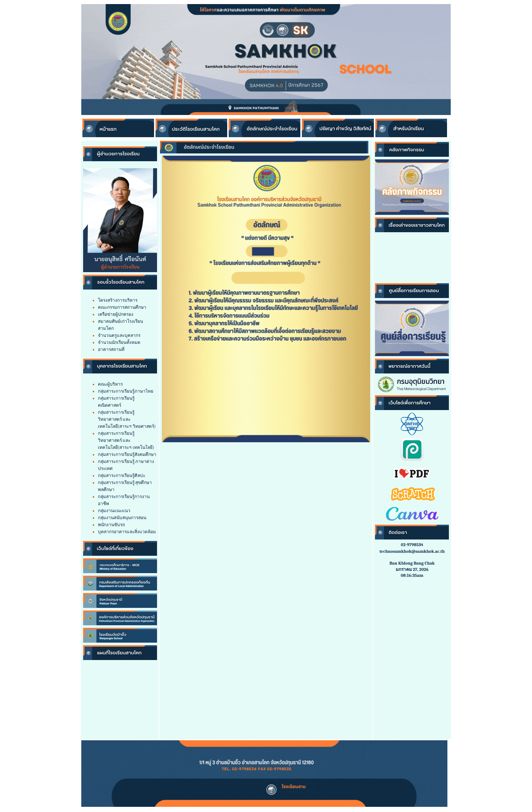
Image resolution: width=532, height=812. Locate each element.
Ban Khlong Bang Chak (412, 563)
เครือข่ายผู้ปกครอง (116, 314)
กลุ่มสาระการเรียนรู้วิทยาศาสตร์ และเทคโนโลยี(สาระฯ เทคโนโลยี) (126, 440)
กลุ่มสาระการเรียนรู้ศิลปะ (122, 476)
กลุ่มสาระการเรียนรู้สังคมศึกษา (127, 454)
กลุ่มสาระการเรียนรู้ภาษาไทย (126, 391)
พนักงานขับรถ (111, 525)
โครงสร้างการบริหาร (118, 300)
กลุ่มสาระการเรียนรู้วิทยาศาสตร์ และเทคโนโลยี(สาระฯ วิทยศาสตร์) (127, 419)
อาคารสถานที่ (111, 349)
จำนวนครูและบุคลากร (119, 335)
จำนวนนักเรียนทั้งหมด (119, 342)
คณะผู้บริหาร (110, 384)
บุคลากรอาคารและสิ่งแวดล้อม (127, 532)
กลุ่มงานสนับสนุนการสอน (122, 518)
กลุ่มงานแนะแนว (114, 511)
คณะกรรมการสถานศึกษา (122, 307)
